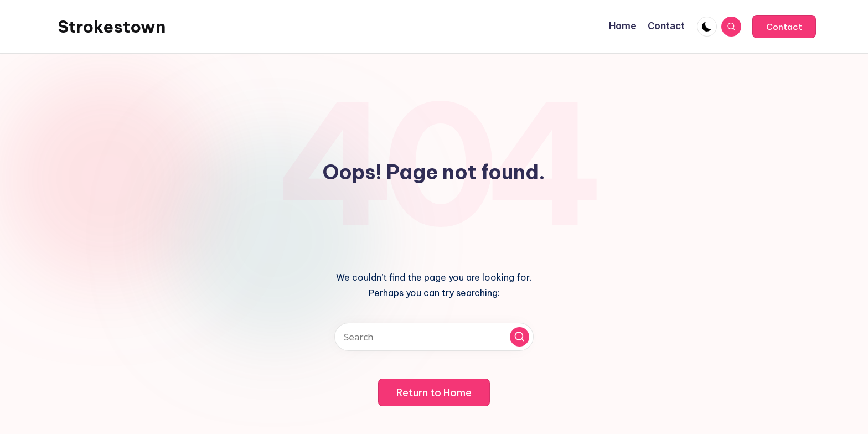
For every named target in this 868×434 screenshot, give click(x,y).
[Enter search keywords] (434, 337)
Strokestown (112, 27)
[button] (784, 27)
